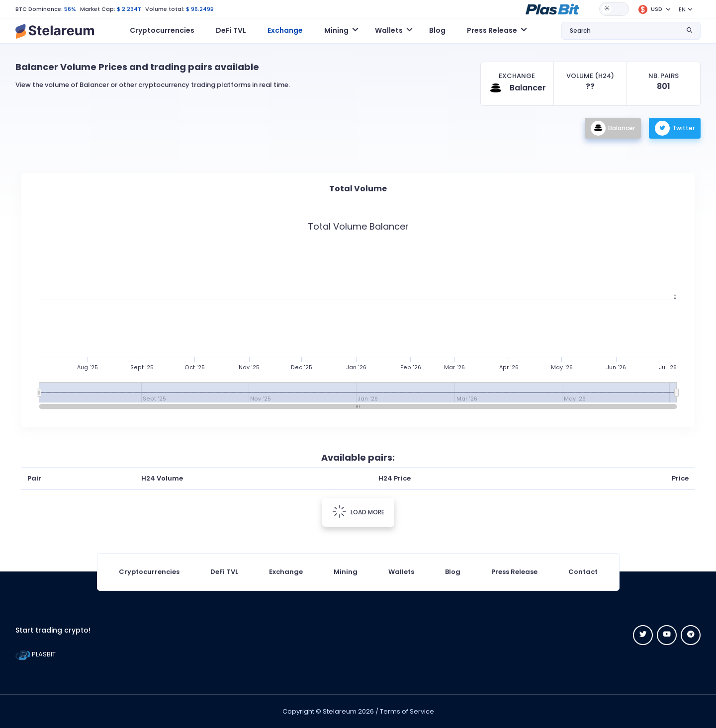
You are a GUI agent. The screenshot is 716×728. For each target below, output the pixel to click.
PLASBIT (36, 654)
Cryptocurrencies (162, 30)
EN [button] (682, 9)
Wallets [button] (389, 30)
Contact (583, 572)
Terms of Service (407, 711)
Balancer (613, 128)
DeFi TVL (231, 30)
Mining (346, 572)
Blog (437, 30)
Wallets (401, 572)
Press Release (514, 572)
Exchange (285, 30)
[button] (552, 8)
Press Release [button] (492, 30)
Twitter (675, 128)
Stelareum (340, 711)
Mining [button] (336, 30)
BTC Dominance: (39, 9)
